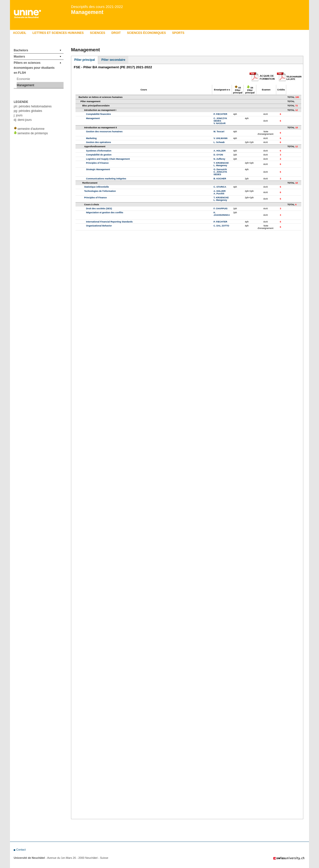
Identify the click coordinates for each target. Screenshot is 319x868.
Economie (23, 79)
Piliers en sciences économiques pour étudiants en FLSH (34, 68)
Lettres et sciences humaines (58, 33)
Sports (178, 33)
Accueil (20, 33)
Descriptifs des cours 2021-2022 (97, 7)
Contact (21, 850)
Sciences (98, 33)
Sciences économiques (146, 33)
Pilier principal (85, 60)
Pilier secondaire (113, 60)
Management (87, 12)
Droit (116, 33)
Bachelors (21, 50)
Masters (19, 57)
